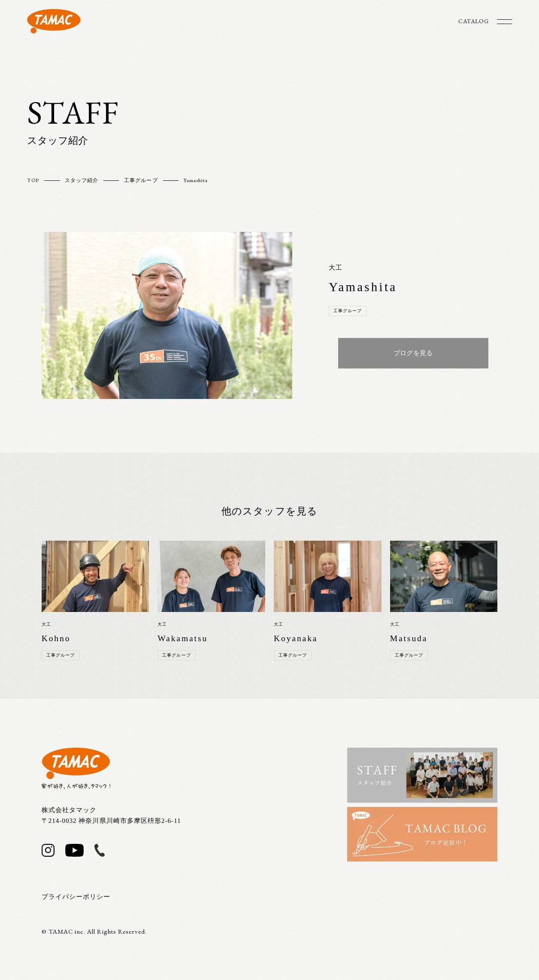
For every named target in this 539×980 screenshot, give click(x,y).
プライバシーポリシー (76, 897)
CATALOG (473, 21)
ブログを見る (413, 353)
